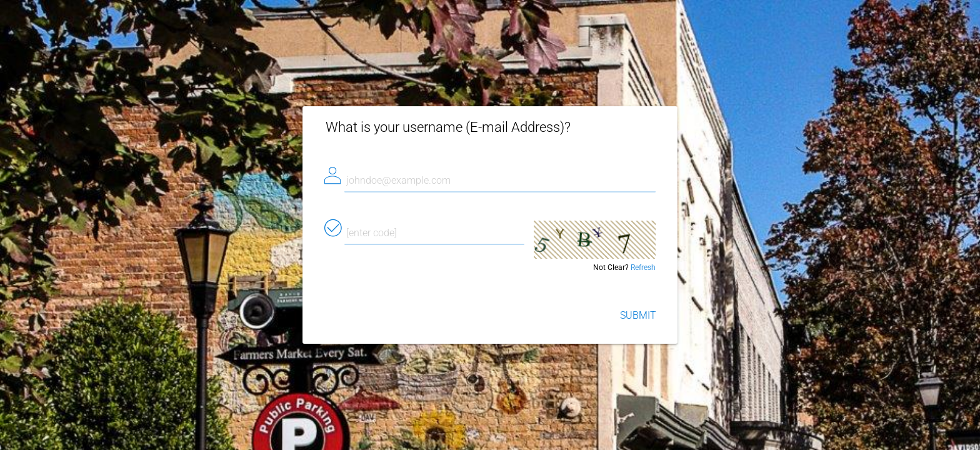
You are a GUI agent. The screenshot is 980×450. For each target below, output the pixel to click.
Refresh (643, 267)
